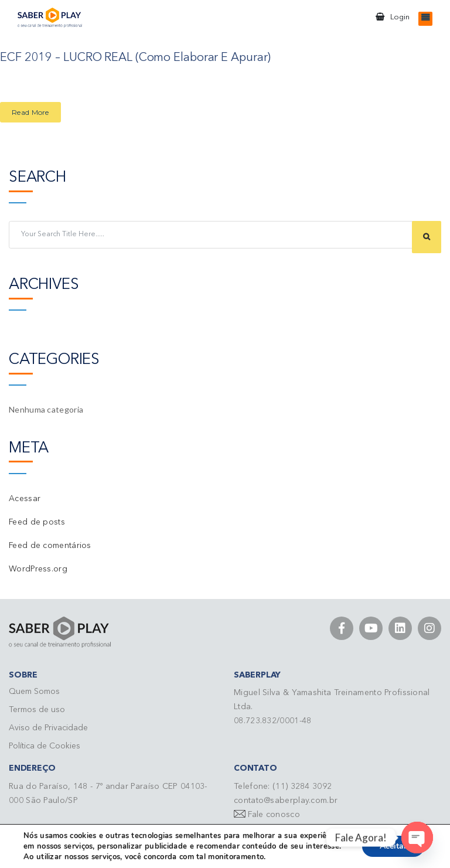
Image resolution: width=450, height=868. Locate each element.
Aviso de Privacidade (48, 727)
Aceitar (393, 846)
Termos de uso (37, 709)
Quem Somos (34, 691)
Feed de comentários (50, 545)
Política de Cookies (45, 746)
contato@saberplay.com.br (286, 800)
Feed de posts (37, 522)
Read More (30, 112)
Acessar (25, 498)
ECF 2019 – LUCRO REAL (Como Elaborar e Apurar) (135, 58)
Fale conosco (274, 814)
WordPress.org (38, 569)
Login (400, 17)
